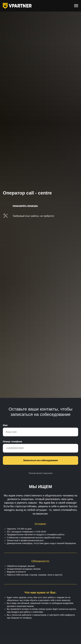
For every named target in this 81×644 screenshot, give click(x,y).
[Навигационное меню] (76, 6)
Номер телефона (12, 442)
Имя (5, 425)
